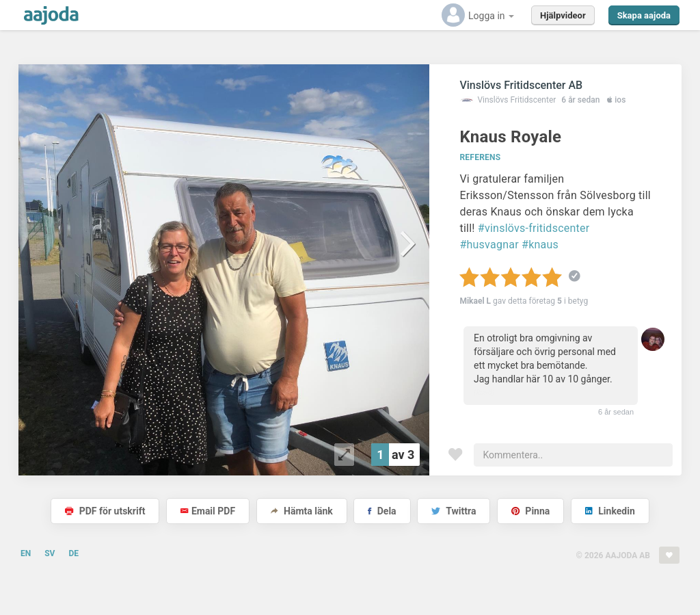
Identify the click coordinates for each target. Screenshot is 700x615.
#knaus (540, 245)
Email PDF (208, 511)
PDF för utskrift (105, 511)
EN (26, 553)
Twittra (454, 511)
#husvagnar (489, 245)
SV (50, 553)
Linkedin (610, 511)
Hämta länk (302, 511)
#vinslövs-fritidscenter (534, 228)
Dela (382, 511)
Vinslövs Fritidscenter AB (521, 85)
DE (73, 553)
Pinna (530, 511)
